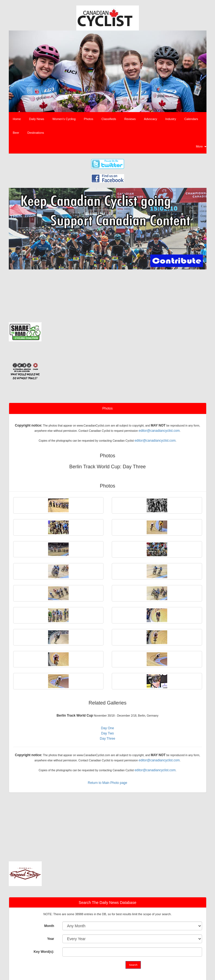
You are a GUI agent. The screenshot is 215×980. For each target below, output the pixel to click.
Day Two (107, 733)
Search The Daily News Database (108, 903)
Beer (16, 133)
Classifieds (109, 119)
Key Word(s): (44, 952)
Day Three (108, 739)
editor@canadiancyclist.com (159, 431)
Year (51, 939)
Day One (107, 728)
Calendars (191, 119)
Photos (88, 119)
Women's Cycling (64, 119)
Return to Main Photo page (107, 783)
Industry (171, 119)
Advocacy (150, 119)
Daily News (37, 119)
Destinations (36, 133)
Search (133, 965)
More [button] (201, 146)
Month (49, 926)
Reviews (130, 119)
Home (17, 119)
